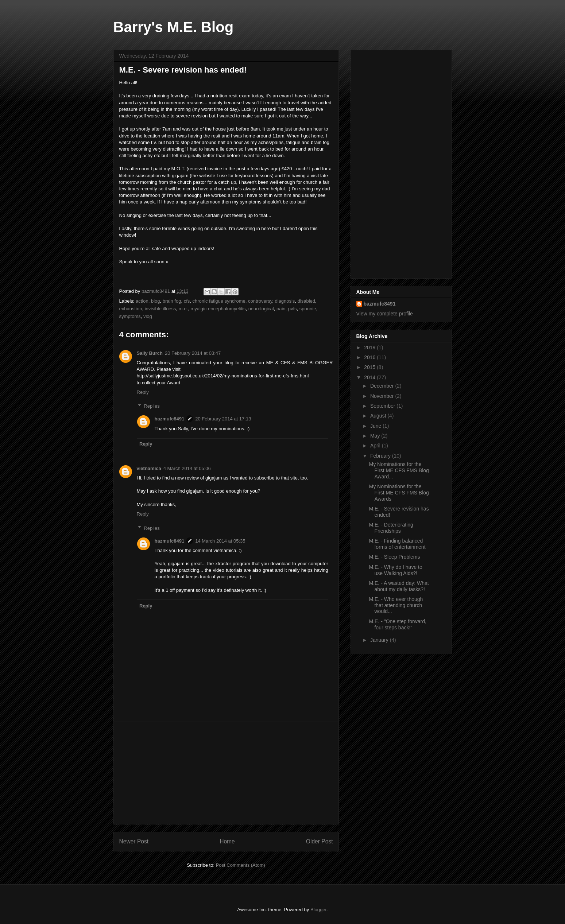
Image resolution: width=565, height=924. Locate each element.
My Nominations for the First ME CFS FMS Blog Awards (399, 493)
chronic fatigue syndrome (219, 301)
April (376, 446)
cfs (187, 301)
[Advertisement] (226, 773)
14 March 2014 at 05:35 (220, 541)
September (383, 406)
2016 (370, 357)
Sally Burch (150, 353)
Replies (152, 406)
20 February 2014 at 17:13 (223, 419)
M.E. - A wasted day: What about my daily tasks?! (399, 586)
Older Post (320, 841)
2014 (370, 377)
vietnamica (149, 468)
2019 (370, 348)
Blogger (318, 910)
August (379, 416)
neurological (261, 309)
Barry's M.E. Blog (174, 27)
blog (156, 301)
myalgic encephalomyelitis (218, 309)
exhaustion (131, 309)
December (383, 386)
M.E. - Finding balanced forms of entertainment (397, 544)
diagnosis (285, 301)
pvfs (293, 309)
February (381, 456)
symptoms (130, 316)
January (380, 640)
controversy (260, 301)
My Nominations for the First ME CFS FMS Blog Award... (399, 470)
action (142, 301)
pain (281, 309)
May (376, 436)
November (383, 396)
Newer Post (134, 841)
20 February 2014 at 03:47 (193, 353)
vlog (148, 316)
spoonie (308, 309)
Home (227, 841)
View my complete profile (385, 314)
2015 (370, 367)
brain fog (172, 301)
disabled (306, 301)
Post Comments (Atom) (241, 865)
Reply (143, 392)
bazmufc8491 (170, 419)
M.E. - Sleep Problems (394, 557)
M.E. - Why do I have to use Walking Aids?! (395, 570)
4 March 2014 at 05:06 (187, 468)
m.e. (183, 309)
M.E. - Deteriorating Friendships (391, 528)
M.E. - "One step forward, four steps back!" (397, 624)
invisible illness (160, 309)
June (376, 426)
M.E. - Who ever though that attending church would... (396, 605)
